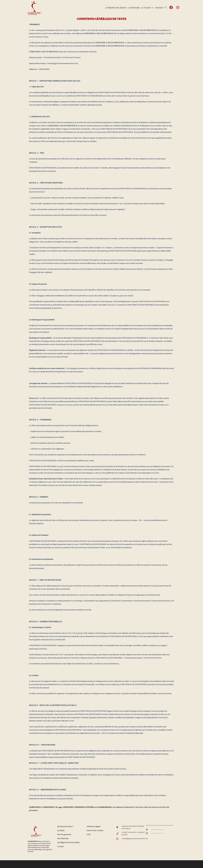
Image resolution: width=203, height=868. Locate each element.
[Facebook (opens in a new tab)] (171, 7)
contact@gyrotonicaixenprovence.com (62, 63)
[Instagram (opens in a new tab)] (178, 7)
